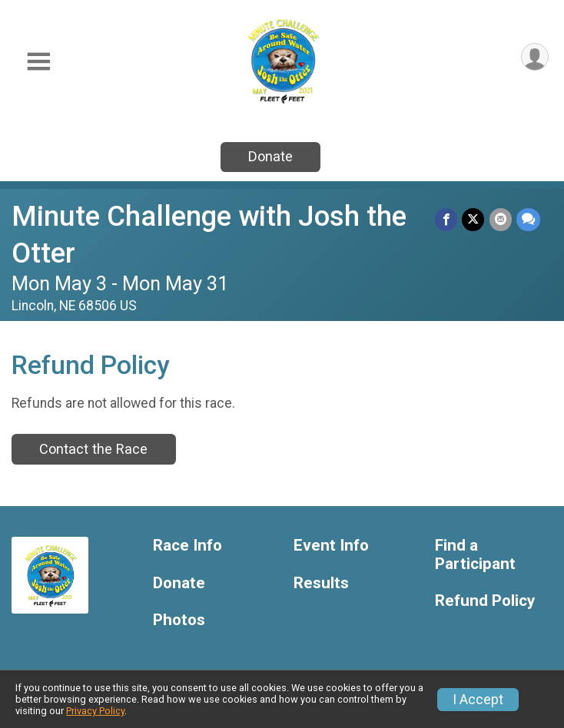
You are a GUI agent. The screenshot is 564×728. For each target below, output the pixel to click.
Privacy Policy (95, 711)
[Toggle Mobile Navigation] (38, 62)
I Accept (478, 700)
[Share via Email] (501, 219)
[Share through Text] (528, 219)
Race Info (187, 546)
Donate (270, 156)
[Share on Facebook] (447, 219)
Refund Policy (485, 601)
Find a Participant (475, 555)
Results (321, 583)
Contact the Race (93, 449)
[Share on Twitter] (474, 219)
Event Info (331, 546)
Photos (179, 620)
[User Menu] (534, 57)
